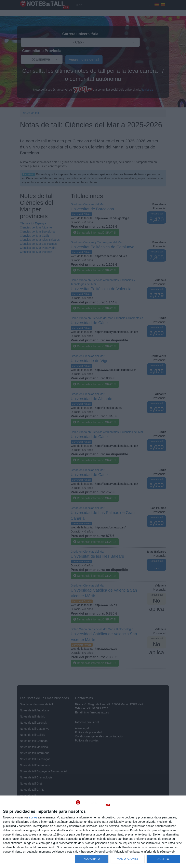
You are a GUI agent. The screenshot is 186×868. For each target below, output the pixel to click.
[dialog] (93, 832)
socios (33, 817)
